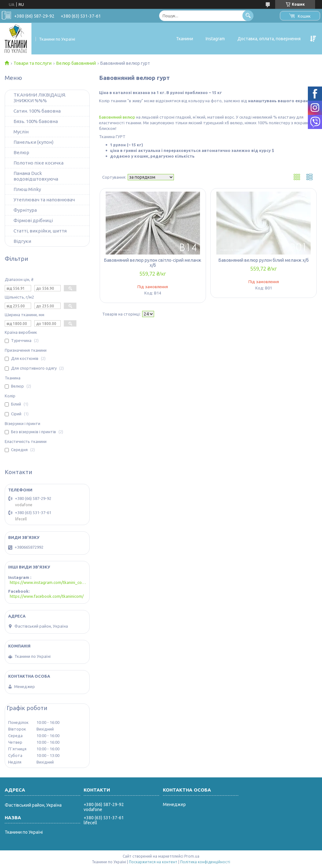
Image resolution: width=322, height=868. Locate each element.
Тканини (185, 39)
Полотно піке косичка (39, 163)
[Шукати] (248, 16)
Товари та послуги (33, 63)
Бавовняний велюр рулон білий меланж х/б (264, 260)
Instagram (215, 39)
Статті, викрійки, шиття (40, 231)
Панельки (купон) (33, 142)
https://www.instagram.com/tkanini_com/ (48, 582)
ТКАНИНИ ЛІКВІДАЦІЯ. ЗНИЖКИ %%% (40, 98)
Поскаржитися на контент (153, 862)
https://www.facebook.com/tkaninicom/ (47, 596)
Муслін (21, 132)
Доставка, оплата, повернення (269, 39)
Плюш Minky (27, 189)
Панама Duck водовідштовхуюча (36, 176)
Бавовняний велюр (117, 117)
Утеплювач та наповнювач (44, 200)
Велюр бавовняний (76, 63)
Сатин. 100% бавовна (37, 111)
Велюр (21, 152)
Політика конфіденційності (205, 862)
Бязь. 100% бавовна (36, 121)
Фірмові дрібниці (33, 220)
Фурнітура (25, 210)
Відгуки (22, 241)
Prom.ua (192, 856)
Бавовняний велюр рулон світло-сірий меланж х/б (153, 263)
